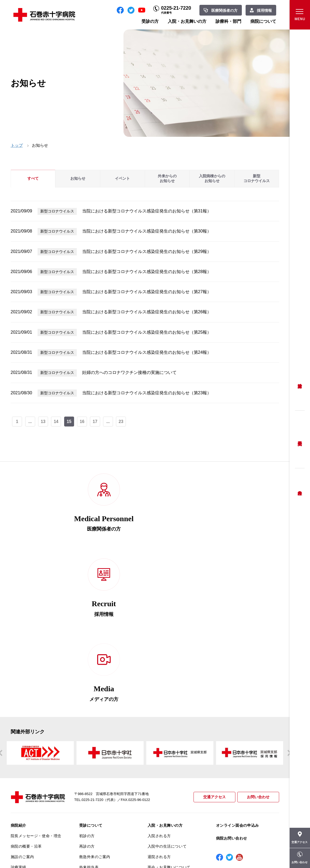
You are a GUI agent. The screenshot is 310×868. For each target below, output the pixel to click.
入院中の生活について (167, 692)
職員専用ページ (262, 852)
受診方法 (300, 382)
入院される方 (159, 682)
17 (96, 422)
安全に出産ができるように (103, 755)
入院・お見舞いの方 (187, 21)
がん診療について (26, 790)
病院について (263, 21)
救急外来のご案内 (95, 703)
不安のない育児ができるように (105, 767)
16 (83, 422)
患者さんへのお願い (28, 723)
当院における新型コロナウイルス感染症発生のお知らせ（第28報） (147, 272)
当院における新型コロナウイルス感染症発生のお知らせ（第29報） (147, 251)
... (30, 422)
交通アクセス (212, 643)
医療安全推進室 (24, 775)
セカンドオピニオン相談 (101, 723)
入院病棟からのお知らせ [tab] (212, 179)
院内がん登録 (22, 800)
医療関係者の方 (224, 10)
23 (122, 422)
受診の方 (150, 21)
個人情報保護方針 (26, 755)
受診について (91, 671)
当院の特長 (21, 734)
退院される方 (159, 703)
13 (43, 422)
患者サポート (91, 791)
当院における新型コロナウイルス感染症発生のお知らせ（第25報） (147, 332)
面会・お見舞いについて (169, 713)
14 (57, 422)
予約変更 (300, 439)
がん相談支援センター (30, 811)
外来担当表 (89, 713)
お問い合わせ (257, 643)
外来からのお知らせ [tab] (167, 179)
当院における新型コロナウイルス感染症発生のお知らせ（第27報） (147, 292)
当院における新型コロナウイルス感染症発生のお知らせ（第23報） (147, 393)
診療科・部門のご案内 (167, 727)
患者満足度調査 (24, 765)
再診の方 (87, 692)
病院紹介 (19, 671)
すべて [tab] (33, 179)
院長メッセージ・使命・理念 (36, 682)
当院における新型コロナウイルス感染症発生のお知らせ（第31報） (147, 211)
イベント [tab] (122, 179)
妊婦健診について (95, 744)
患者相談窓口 (91, 734)
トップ (17, 145)
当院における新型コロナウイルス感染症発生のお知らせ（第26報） (147, 312)
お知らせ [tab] (78, 179)
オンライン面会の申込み (238, 671)
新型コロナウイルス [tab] (257, 179)
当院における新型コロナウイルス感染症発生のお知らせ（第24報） (147, 352)
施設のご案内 (22, 703)
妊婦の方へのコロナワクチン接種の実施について (129, 372)
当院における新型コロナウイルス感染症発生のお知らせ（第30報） (147, 231)
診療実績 (19, 713)
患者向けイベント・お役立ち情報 (36, 823)
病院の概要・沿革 (26, 692)
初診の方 (87, 682)
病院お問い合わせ (232, 684)
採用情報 (264, 10)
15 (70, 422)
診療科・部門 (228, 21)
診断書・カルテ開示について (105, 781)
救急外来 (300, 486)
